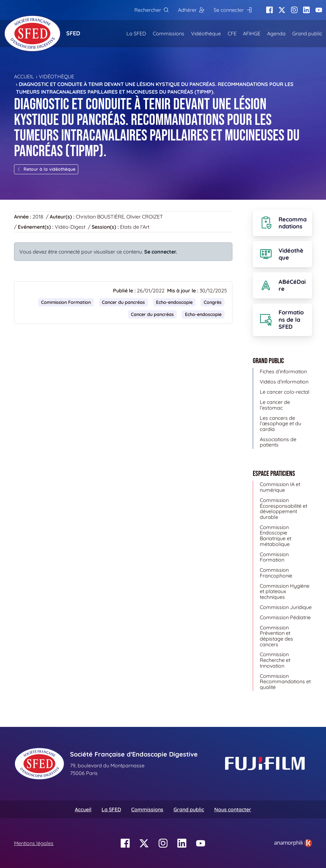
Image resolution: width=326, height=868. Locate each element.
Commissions (169, 33)
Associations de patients (278, 442)
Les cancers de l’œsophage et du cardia (280, 423)
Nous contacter (233, 809)
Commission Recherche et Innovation (275, 660)
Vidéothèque (206, 33)
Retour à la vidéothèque (46, 169)
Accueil (24, 76)
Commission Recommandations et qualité (285, 681)
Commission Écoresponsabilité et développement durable (283, 509)
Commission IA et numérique (280, 487)
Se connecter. (161, 252)
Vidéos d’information (284, 382)
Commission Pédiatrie (285, 617)
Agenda (276, 33)
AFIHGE (252, 33)
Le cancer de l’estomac (275, 405)
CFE (232, 33)
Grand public (307, 33)
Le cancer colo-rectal (285, 392)
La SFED (136, 33)
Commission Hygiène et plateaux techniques (285, 591)
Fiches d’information (283, 371)
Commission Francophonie (276, 573)
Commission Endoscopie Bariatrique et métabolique (276, 536)
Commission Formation (66, 302)
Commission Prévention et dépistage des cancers (276, 636)
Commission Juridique (286, 607)
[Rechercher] (151, 10)
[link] (293, 843)
